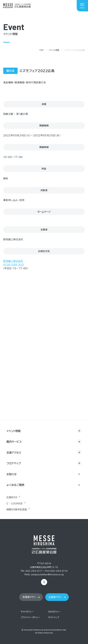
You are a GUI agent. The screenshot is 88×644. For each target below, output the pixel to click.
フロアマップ (14, 463)
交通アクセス (14, 453)
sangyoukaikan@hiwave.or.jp (47, 575)
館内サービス (14, 442)
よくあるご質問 (15, 485)
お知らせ (12, 474)
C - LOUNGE (15, 504)
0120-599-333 (13, 265)
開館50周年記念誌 (17, 510)
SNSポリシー (54, 612)
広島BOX (12, 497)
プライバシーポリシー (30, 617)
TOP (41, 50)
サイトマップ (54, 617)
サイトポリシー (27, 612)
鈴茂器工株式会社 (13, 261)
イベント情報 (54, 50)
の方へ (29, 597)
